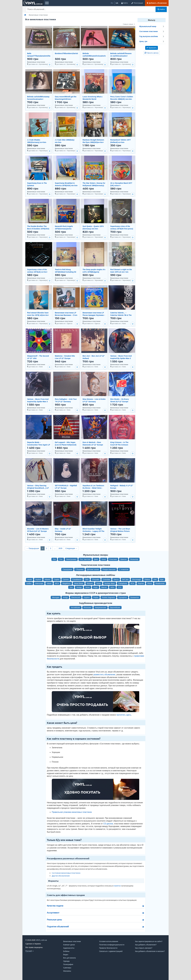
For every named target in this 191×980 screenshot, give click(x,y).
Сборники (79, 569)
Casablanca (77, 580)
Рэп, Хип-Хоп (85, 559)
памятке (117, 886)
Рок (54, 559)
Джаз (96, 559)
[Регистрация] (137, 3)
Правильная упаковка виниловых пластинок (72, 812)
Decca (116, 580)
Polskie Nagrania (108, 597)
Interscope (39, 583)
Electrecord (76, 597)
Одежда (66, 961)
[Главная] (25, 15)
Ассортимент (53, 913)
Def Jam (125, 580)
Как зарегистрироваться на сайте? (149, 941)
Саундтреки (67, 569)
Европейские (115, 608)
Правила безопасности (108, 948)
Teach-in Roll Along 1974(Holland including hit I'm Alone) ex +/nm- (66, 272)
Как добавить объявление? (146, 945)
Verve (87, 587)
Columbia (106, 580)
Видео (66, 955)
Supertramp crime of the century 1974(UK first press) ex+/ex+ (122, 229)
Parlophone (123, 583)
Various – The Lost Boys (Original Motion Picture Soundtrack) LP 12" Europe (121, 531)
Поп (61, 559)
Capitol (57, 580)
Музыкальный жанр (152, 26)
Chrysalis (96, 580)
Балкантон (135, 597)
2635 (60, 548)
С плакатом (124, 569)
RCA (133, 583)
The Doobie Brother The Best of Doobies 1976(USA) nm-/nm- (38, 229)
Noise (99, 583)
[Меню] (47, 3)
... (55, 548)
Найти (161, 9)
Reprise (141, 583)
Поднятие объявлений (58, 927)
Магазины (67, 971)
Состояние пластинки (152, 31)
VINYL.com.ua (41, 940)
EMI (155, 580)
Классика (113, 559)
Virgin (95, 587)
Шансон (124, 559)
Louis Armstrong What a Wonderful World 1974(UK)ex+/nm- (92, 99)
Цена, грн (152, 41)
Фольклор (134, 559)
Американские (101, 608)
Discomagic (137, 580)
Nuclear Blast (110, 583)
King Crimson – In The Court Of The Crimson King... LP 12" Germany (120, 445)
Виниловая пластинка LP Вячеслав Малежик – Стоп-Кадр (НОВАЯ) (66, 315)
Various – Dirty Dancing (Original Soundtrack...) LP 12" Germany (38, 488)
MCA (57, 583)
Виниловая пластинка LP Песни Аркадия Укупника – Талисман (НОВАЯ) (94, 315)
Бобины (66, 951)
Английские (75, 608)
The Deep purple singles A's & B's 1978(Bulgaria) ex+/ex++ (94, 272)
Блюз (104, 559)
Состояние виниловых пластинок (66, 873)
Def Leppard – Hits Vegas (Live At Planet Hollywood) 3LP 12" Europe (66, 445)
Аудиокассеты (69, 948)
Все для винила (69, 958)
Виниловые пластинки (72, 941)
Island (49, 583)
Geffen (29, 583)
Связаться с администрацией (111, 951)
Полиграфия (68, 964)
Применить (151, 48)
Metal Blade (79, 583)
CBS (87, 580)
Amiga (65, 597)
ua (117, 3)
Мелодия (56, 597)
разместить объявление (104, 675)
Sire (71, 587)
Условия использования (109, 941)
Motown (90, 583)
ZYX (120, 587)
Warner (104, 587)
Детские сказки (93, 569)
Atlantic (48, 580)
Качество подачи (55, 906)
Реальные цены (54, 920)
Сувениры (67, 968)
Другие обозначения (61, 876)
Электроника (71, 559)
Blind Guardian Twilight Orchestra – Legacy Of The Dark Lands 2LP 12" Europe (94, 531)
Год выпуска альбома (152, 36)
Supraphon (123, 597)
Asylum (38, 580)
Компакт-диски (69, 945)
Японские (87, 608)
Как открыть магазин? (144, 948)
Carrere (66, 580)
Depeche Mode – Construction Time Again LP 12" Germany (39, 445)
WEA (112, 587)
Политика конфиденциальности (112, 945)
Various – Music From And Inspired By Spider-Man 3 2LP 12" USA (121, 358)
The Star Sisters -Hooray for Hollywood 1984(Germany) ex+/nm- (94, 186)
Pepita (96, 597)
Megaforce (67, 583)
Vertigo (79, 587)
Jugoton (87, 597)
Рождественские (109, 569)
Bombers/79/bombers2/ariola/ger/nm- (70, 53)
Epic (162, 580)
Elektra (147, 580)
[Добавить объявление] (157, 3)
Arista (30, 580)
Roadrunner (160, 583)
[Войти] (124, 3)
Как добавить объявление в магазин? (150, 951)
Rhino (150, 583)
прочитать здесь (124, 715)
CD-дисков (108, 824)
